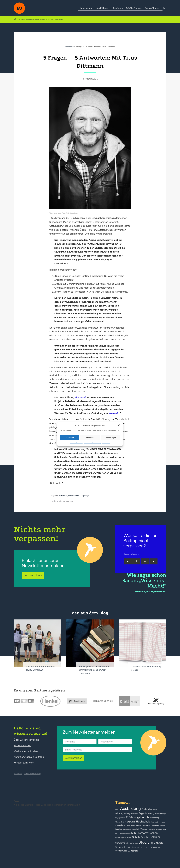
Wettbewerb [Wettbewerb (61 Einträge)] (121, 851)
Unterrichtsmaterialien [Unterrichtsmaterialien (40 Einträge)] (151, 847)
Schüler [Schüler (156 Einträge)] (155, 837)
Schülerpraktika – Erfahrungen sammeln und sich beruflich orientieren (94, 670)
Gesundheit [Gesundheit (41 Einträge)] (120, 822)
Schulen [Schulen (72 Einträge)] (145, 837)
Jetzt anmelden (73, 758)
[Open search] (164, 8)
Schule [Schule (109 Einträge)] (136, 837)
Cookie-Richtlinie (76, 443)
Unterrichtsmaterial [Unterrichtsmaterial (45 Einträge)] (135, 847)
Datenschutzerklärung (92, 443)
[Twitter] (128, 561)
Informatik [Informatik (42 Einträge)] (155, 822)
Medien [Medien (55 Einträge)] (119, 829)
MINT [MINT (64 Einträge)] (139, 829)
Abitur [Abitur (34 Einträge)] (117, 809)
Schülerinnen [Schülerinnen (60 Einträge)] (122, 843)
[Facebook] (136, 561)
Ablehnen (90, 438)
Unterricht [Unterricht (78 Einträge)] (121, 847)
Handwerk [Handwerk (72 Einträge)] (130, 822)
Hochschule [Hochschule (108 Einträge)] (143, 822)
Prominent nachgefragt (79, 496)
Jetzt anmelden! (33, 575)
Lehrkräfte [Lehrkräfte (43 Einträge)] (155, 826)
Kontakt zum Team (24, 763)
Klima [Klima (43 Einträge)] (133, 826)
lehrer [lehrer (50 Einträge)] (138, 826)
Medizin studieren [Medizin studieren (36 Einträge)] (129, 829)
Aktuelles (63, 496)
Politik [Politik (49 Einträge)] (129, 837)
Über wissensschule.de (26, 740)
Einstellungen (111, 438)
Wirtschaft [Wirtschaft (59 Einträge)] (133, 851)
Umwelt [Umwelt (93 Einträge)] (158, 843)
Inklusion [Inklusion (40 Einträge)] (163, 822)
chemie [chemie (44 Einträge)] (135, 814)
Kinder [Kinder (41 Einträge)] (128, 826)
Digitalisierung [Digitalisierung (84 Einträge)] (147, 813)
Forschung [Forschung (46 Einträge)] (155, 818)
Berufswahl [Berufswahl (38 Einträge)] (154, 809)
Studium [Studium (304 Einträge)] (146, 842)
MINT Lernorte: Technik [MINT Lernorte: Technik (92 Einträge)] (145, 833)
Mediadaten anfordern (26, 751)
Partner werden (22, 745)
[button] (119, 425)
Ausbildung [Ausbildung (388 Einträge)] (130, 808)
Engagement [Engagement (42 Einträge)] (120, 818)
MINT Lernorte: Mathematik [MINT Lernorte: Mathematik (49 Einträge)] (154, 829)
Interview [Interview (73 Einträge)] (120, 825)
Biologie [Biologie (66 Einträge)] (128, 813)
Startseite (69, 47)
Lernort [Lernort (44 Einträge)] (162, 826)
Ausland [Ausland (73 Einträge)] (146, 809)
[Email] (145, 561)
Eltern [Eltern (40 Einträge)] (157, 814)
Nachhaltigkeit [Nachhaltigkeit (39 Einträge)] (121, 838)
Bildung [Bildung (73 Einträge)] (119, 813)
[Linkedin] (153, 561)
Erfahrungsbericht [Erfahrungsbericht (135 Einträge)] (138, 817)
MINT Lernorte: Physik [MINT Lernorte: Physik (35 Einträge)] (123, 833)
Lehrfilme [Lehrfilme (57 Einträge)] (146, 826)
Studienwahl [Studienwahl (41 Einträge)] (133, 843)
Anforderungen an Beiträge (29, 757)
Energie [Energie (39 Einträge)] (163, 814)
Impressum (106, 443)
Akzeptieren (69, 438)
